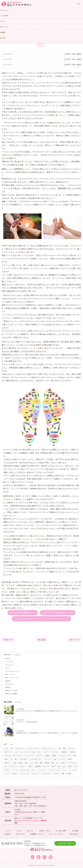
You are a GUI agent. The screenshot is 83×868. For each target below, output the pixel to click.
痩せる (6, 759)
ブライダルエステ (46, 774)
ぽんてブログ (20, 834)
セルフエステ (46, 767)
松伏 (59, 767)
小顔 (57, 763)
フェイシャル (9, 662)
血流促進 (20, 763)
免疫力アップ (8, 763)
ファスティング (35, 774)
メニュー (8, 831)
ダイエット (7, 770)
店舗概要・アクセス (37, 834)
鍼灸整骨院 (38, 767)
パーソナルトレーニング (12, 671)
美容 (59, 749)
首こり (39, 752)
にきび (6, 749)
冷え (6, 767)
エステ (7, 668)
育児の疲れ (73, 752)
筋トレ (75, 770)
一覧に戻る (41, 640)
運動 (63, 774)
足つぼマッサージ (20, 749)
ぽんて (64, 767)
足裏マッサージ (8, 752)
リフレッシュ (71, 749)
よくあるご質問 (61, 831)
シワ (21, 752)
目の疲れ (63, 763)
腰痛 (41, 763)
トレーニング (42, 770)
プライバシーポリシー (57, 834)
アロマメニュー (10, 665)
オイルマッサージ (13, 767)
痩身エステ (15, 774)
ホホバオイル (39, 756)
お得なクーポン (44, 831)
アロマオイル (9, 684)
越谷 (26, 763)
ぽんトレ (34, 770)
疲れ (16, 759)
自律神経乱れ (64, 752)
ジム (70, 770)
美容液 (70, 767)
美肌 (15, 763)
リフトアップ (46, 752)
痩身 (74, 756)
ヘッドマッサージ (72, 763)
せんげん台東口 (23, 759)
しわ (11, 759)
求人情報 (69, 774)
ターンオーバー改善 (30, 752)
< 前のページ (8, 640)
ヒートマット (62, 759)
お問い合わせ (74, 834)
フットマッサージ (29, 756)
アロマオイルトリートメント (49, 749)
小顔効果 (47, 756)
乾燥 (36, 763)
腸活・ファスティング (12, 678)
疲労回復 (47, 763)
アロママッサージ (18, 756)
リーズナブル (8, 756)
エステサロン (56, 774)
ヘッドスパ (7, 774)
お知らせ (8, 659)
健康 (64, 749)
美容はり (30, 767)
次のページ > (75, 640)
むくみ (31, 763)
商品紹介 (8, 687)
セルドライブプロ (25, 770)
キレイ (69, 756)
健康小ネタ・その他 (11, 691)
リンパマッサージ (25, 774)
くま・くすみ (62, 756)
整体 (52, 763)
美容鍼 (70, 759)
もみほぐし (23, 767)
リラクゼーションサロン (33, 749)
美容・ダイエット (10, 675)
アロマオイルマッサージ (36, 759)
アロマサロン (55, 752)
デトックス (15, 770)
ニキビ (16, 752)
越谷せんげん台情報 (11, 694)
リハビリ (64, 770)
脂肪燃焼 (54, 756)
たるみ (12, 749)
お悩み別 (8, 681)
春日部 (54, 767)
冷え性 (55, 759)
